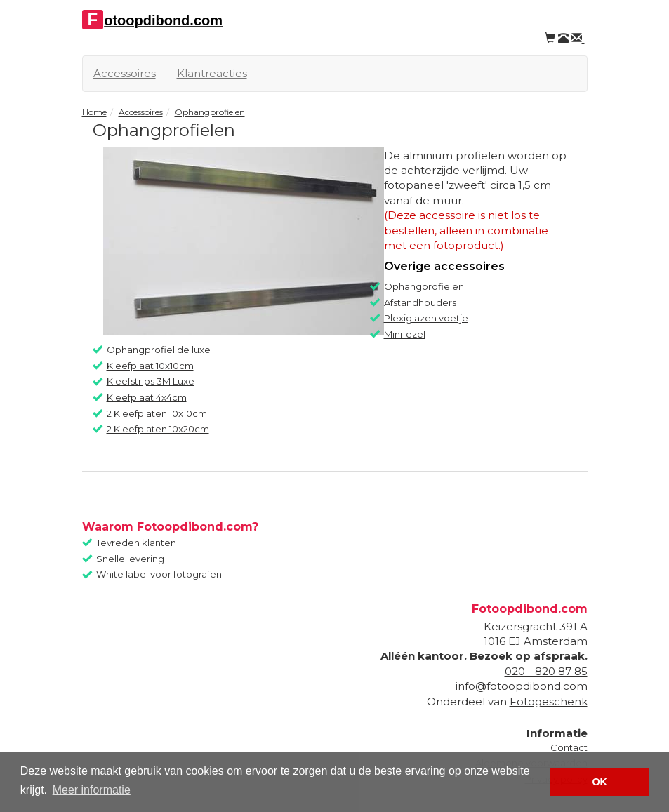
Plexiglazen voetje (426, 318)
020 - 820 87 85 (546, 671)
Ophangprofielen (424, 286)
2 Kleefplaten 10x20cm (158, 429)
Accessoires (125, 73)
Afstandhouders (420, 302)
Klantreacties (212, 73)
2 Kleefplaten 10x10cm (157, 413)
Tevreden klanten (136, 543)
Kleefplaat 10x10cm (150, 366)
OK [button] (600, 782)
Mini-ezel (405, 334)
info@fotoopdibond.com (522, 686)
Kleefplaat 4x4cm (147, 397)
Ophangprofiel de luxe (159, 350)
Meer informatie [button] (92, 790)
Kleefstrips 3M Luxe (151, 381)
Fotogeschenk (549, 701)
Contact (569, 747)
